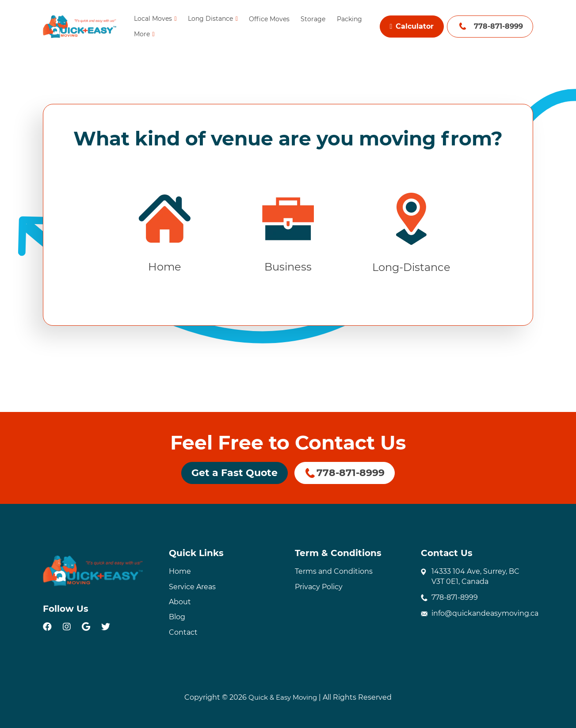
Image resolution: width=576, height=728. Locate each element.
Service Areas (192, 587)
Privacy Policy (319, 587)
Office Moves (269, 19)
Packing (349, 19)
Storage (313, 19)
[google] (86, 627)
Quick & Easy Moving (283, 697)
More (141, 34)
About (180, 602)
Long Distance (210, 19)
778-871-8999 (498, 26)
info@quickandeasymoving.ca (485, 614)
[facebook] (47, 627)
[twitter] (106, 627)
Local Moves (153, 19)
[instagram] (67, 627)
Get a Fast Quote (235, 473)
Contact (183, 632)
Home (180, 571)
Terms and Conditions (334, 571)
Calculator (412, 26)
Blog (177, 617)
